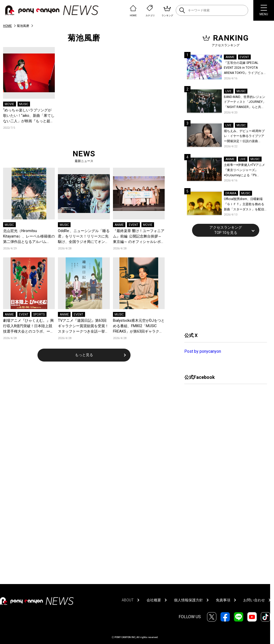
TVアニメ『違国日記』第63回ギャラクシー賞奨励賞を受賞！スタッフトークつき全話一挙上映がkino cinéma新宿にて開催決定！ (83, 326)
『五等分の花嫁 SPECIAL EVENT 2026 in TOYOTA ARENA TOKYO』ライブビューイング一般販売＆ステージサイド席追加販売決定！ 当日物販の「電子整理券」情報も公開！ (245, 68)
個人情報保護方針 (188, 600)
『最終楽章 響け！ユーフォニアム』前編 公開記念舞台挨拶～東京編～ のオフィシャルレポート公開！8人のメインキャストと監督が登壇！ (139, 237)
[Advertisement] (223, 284)
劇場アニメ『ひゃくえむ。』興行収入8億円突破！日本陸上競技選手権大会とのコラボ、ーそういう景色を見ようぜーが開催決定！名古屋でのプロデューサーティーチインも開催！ (28, 326)
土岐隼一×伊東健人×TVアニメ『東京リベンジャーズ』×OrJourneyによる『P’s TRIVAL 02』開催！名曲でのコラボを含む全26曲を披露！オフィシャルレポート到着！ (245, 170)
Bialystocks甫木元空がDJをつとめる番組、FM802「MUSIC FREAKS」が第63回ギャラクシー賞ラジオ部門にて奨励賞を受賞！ (139, 326)
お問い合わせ (254, 600)
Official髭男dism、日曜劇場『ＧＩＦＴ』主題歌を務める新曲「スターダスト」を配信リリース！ (244, 205)
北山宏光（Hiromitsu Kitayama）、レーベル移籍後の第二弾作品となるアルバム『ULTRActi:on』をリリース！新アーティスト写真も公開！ (29, 237)
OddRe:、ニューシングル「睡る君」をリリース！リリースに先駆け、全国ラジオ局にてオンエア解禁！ (84, 237)
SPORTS (39, 315)
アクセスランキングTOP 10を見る (226, 230)
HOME (7, 26)
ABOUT (128, 600)
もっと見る (84, 355)
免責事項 (223, 600)
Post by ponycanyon (203, 351)
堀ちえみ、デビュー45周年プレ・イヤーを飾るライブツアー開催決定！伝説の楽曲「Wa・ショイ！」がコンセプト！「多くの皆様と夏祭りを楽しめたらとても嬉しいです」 (245, 137)
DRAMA (231, 193)
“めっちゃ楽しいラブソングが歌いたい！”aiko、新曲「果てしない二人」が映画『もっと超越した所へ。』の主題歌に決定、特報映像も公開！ (29, 116)
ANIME (119, 225)
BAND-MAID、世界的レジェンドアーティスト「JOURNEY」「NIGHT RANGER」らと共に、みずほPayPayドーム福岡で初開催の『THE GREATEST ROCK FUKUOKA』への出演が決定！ (245, 102)
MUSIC (24, 104)
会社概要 (154, 600)
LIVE (229, 91)
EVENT (134, 225)
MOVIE (9, 104)
